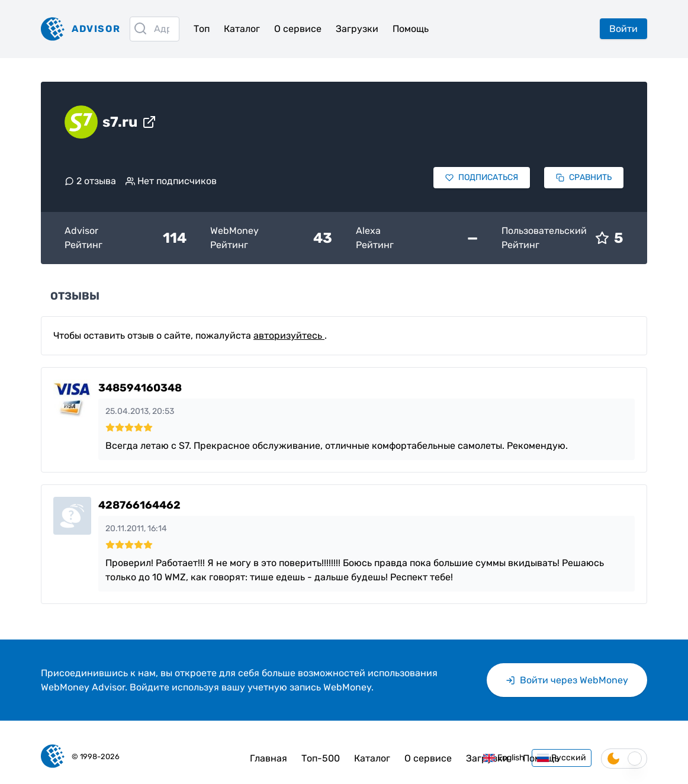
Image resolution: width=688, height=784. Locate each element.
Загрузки (357, 29)
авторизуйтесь (289, 335)
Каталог (242, 29)
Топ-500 (321, 758)
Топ (202, 29)
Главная (269, 758)
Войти (623, 29)
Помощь (411, 29)
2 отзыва (90, 181)
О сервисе (298, 29)
